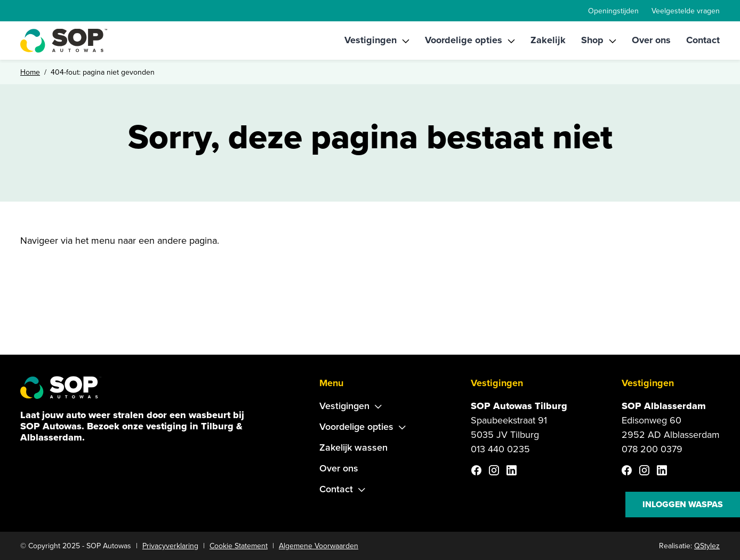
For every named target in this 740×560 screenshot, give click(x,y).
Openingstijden (613, 11)
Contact (703, 40)
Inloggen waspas (683, 504)
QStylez (707, 546)
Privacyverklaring (170, 546)
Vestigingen (371, 40)
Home (30, 72)
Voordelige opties (464, 40)
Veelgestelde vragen (686, 11)
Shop (592, 40)
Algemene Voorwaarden (319, 546)
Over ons (651, 40)
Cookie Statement (239, 546)
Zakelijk (548, 40)
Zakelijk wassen (353, 447)
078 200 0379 (652, 449)
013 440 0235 (500, 449)
